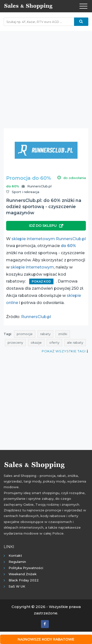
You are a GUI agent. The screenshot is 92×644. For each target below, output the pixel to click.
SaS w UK (17, 586)
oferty (54, 342)
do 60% (68, 246)
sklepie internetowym (32, 267)
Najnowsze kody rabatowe (46, 639)
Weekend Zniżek (23, 574)
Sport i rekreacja (26, 192)
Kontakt (15, 555)
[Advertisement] (46, 77)
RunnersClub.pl (39, 186)
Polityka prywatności (26, 568)
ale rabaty (75, 342)
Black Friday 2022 (24, 580)
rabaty (45, 334)
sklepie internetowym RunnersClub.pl (49, 239)
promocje (25, 334)
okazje (36, 342)
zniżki (63, 334)
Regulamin (17, 562)
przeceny (15, 342)
